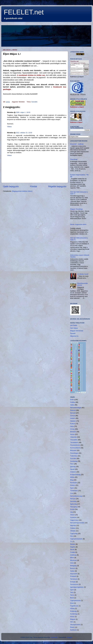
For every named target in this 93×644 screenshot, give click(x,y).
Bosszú (73, 568)
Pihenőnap (74, 159)
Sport (72, 590)
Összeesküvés (75, 445)
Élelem (72, 627)
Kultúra (73, 424)
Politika (73, 402)
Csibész (73, 528)
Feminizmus (74, 584)
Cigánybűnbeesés (76, 539)
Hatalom (73, 421)
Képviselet (74, 574)
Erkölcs (73, 485)
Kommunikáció (75, 448)
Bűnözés (73, 432)
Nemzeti (73, 413)
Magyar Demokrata (77, 331)
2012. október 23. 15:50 (24, 133)
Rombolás (74, 483)
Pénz (72, 464)
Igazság (73, 467)
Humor (72, 434)
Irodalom (73, 472)
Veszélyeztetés (75, 625)
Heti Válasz (74, 328)
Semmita (73, 501)
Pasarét (73, 333)
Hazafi (72, 469)
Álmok (72, 550)
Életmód (73, 410)
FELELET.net (24, 12)
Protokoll (73, 576)
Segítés (73, 547)
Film (72, 536)
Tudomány (74, 456)
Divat (72, 603)
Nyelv (72, 488)
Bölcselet (73, 450)
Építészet (73, 630)
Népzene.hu (74, 336)
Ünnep (72, 429)
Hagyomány (74, 520)
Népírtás (73, 525)
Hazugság (74, 507)
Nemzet (73, 499)
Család (73, 552)
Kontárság (74, 614)
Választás (73, 437)
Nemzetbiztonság (76, 496)
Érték (72, 400)
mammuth (54, 637)
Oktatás (73, 531)
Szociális (34, 102)
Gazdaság (74, 461)
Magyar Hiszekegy (76, 209)
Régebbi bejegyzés (57, 186)
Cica (72, 493)
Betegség (73, 566)
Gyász (72, 571)
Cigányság (74, 534)
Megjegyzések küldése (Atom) (22, 191)
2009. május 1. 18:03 (23, 112)
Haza (72, 426)
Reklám (73, 544)
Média (72, 477)
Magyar (73, 619)
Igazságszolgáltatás (77, 587)
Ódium (72, 515)
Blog (72, 480)
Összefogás (74, 453)
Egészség (74, 504)
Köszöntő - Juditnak (77, 144)
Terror (72, 595)
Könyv (72, 617)
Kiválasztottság (75, 475)
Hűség (72, 608)
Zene (72, 563)
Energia (73, 582)
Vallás (72, 405)
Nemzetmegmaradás (77, 523)
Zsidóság (73, 555)
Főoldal (34, 186)
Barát (72, 598)
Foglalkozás (74, 606)
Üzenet (73, 416)
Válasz (9, 127)
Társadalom (74, 442)
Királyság (73, 611)
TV (71, 542)
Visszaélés (74, 440)
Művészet (73, 560)
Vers (72, 622)
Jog (71, 512)
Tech (72, 592)
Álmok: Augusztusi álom (78, 224)
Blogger (70, 637)
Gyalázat (73, 517)
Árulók (72, 509)
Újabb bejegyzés (11, 186)
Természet (74, 579)
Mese (72, 558)
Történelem (74, 491)
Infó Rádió (74, 325)
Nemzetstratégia (76, 408)
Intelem (73, 418)
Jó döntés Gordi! (83, 274)
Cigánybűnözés (75, 601)
